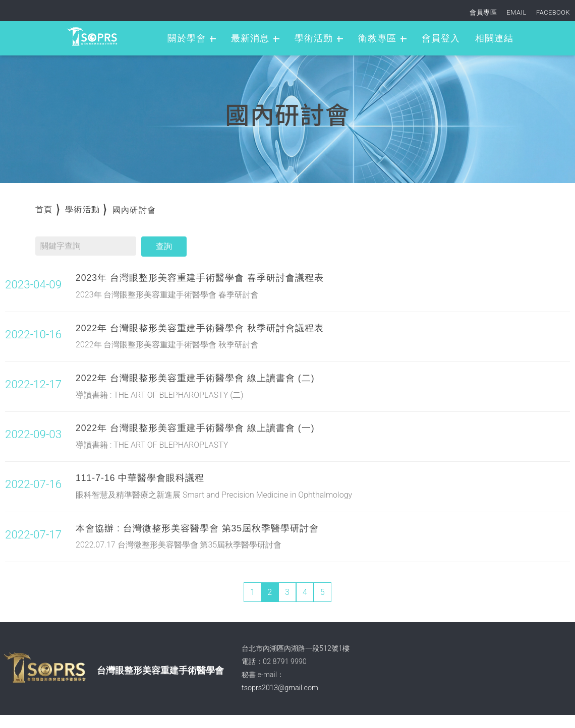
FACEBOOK (553, 12)
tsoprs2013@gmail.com (280, 688)
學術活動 (314, 38)
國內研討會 (134, 210)
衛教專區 (377, 38)
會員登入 (441, 38)
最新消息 (250, 38)
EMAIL (517, 12)
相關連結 (494, 38)
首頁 (44, 209)
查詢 (164, 246)
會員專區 (483, 12)
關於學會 (187, 38)
